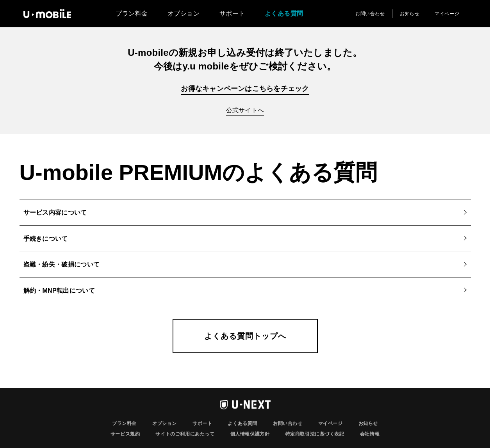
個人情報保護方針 (250, 434)
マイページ (447, 14)
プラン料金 (132, 13)
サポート (232, 13)
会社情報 (370, 434)
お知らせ (410, 14)
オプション (184, 13)
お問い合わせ (370, 14)
